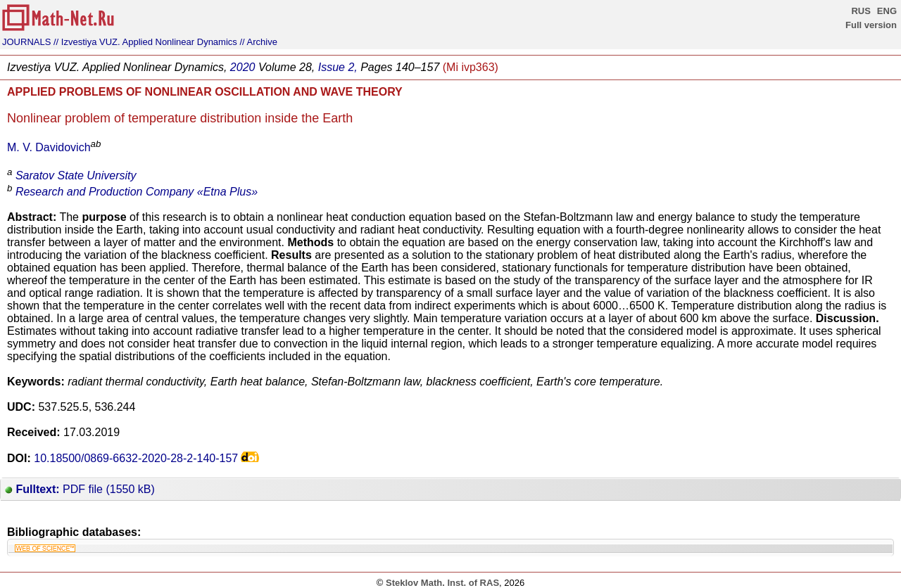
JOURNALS (26, 42)
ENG (887, 11)
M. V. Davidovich (49, 147)
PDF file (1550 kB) (80, 489)
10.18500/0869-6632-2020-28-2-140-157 (136, 458)
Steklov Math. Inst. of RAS (442, 583)
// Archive (258, 42)
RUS (861, 11)
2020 (243, 67)
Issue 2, (338, 67)
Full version (871, 25)
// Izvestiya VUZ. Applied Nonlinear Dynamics (145, 42)
